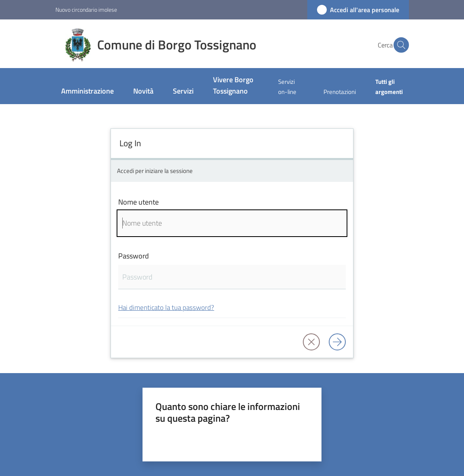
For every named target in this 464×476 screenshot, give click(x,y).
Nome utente (138, 202)
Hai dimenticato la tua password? (166, 307)
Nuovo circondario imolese (86, 10)
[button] (399, 45)
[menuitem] (87, 92)
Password (134, 256)
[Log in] (337, 342)
